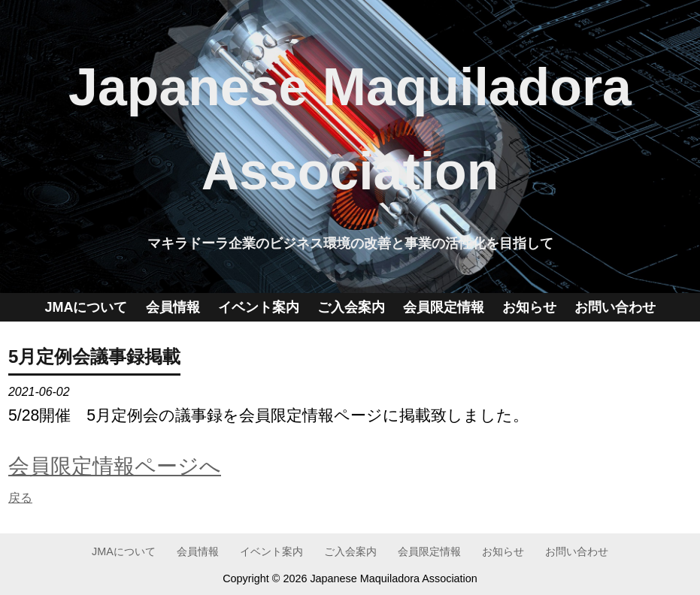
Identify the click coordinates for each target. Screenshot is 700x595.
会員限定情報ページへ (115, 466)
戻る (20, 498)
